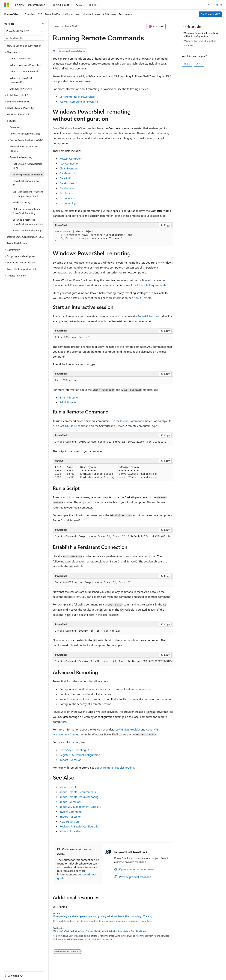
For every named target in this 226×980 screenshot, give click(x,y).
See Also (188, 45)
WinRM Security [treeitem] (21, 202)
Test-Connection (69, 163)
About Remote (142, 298)
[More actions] (170, 26)
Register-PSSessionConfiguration (80, 755)
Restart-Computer (71, 158)
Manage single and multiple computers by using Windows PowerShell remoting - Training (103, 916)
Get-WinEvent (68, 198)
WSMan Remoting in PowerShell (79, 101)
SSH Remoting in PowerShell (77, 97)
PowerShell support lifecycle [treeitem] (22, 269)
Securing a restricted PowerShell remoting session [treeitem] (28, 222)
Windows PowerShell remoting (200, 41)
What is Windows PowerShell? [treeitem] (26, 65)
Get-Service (67, 188)
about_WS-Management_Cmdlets (80, 807)
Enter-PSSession (148, 316)
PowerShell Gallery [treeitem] (17, 243)
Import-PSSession (70, 760)
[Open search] (209, 5)
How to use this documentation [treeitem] (24, 46)
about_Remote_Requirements (78, 792)
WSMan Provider (130, 729)
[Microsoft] (7, 5)
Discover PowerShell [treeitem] (21, 89)
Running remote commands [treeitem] (28, 174)
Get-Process (67, 183)
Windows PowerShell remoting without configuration (201, 34)
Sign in (218, 4)
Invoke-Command (131, 421)
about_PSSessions (71, 802)
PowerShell (71, 26)
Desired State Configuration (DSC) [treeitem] (26, 237)
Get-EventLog (68, 173)
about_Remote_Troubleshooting (115, 767)
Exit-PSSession (68, 402)
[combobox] (24, 31)
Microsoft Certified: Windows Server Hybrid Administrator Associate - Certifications (99, 931)
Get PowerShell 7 (210, 14)
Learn (56, 26)
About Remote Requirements (148, 285)
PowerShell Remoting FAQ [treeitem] (27, 230)
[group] (113, 537)
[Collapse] (43, 24)
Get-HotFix (66, 178)
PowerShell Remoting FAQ (76, 750)
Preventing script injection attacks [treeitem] (24, 149)
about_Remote (68, 787)
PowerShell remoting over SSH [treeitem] (27, 183)
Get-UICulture (68, 426)
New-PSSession (69, 821)
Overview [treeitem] (15, 127)
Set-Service (66, 193)
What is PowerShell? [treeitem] (21, 58)
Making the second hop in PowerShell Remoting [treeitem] (27, 211)
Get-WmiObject (69, 203)
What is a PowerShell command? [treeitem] (21, 80)
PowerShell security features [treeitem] (25, 134)
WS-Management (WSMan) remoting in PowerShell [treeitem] (28, 194)
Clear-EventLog (69, 168)
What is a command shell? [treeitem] (24, 71)
